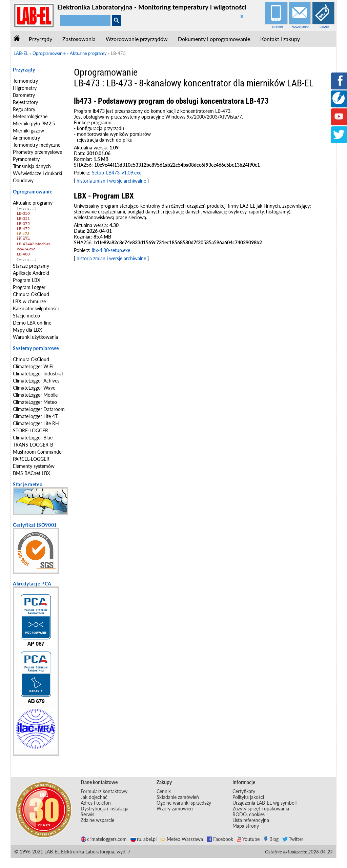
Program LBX (27, 280)
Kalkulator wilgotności (36, 308)
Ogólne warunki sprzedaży (184, 803)
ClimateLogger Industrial (38, 374)
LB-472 (23, 229)
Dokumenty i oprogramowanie (214, 39)
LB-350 (23, 213)
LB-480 (23, 254)
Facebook (220, 839)
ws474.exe (26, 249)
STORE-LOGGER (30, 430)
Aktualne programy (33, 203)
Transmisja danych (32, 166)
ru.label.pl (144, 839)
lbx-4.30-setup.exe (111, 250)
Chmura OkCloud (31, 294)
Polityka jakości (248, 797)
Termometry (25, 81)
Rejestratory (25, 102)
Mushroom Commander (38, 452)
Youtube (248, 839)
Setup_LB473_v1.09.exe (117, 173)
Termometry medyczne (37, 145)
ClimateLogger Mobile (35, 395)
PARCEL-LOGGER (31, 459)
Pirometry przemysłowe (37, 152)
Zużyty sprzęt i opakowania (261, 809)
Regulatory (24, 109)
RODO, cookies (249, 814)
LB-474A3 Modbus (33, 244)
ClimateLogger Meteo (35, 402)
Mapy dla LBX (27, 330)
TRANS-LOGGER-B (33, 445)
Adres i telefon (96, 803)
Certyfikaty (244, 791)
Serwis (87, 814)
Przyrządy (40, 39)
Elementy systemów (34, 466)
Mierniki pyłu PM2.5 (34, 123)
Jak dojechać (94, 797)
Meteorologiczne (30, 116)
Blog (271, 839)
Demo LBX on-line (32, 323)
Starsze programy (31, 266)
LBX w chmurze (29, 301)
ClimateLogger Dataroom (39, 409)
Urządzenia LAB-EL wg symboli (264, 803)
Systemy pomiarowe (36, 348)
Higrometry (25, 88)
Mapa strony (246, 826)
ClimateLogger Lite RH (36, 423)
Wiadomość (301, 27)
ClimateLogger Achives (36, 381)
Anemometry (26, 138)
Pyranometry (26, 159)
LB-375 (23, 223)
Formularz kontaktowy (104, 791)
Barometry (24, 95)
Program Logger (29, 287)
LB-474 (23, 239)
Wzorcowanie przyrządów (137, 39)
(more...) (27, 209)
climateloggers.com (104, 839)
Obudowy (23, 180)
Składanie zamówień (178, 797)
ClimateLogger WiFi (33, 366)
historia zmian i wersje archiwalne (111, 181)
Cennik (324, 27)
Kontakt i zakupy (280, 39)
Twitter (293, 839)
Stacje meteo (26, 316)
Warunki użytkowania (35, 337)
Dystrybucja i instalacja (105, 809)
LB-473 (23, 234)
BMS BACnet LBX (32, 473)
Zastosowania (79, 39)
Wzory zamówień (175, 809)
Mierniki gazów (28, 131)
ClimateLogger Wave (34, 388)
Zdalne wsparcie (97, 820)
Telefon (277, 27)
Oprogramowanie (33, 192)
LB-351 (23, 218)
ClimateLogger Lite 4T (35, 416)
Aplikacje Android (31, 273)
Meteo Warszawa (182, 839)
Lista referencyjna (251, 820)
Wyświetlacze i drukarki (37, 173)
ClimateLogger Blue (33, 438)
